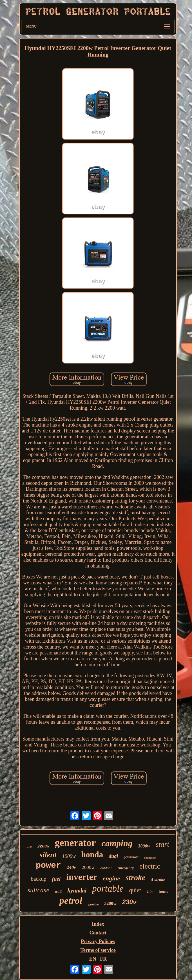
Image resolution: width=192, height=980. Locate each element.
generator (75, 843)
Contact (98, 933)
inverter (82, 877)
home (163, 891)
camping (117, 843)
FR (103, 959)
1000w (69, 856)
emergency (126, 868)
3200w (110, 903)
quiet (135, 890)
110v (150, 892)
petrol (71, 901)
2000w (88, 867)
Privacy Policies (98, 941)
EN (93, 959)
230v (129, 902)
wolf (29, 847)
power (48, 865)
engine (111, 878)
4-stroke (158, 880)
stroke (135, 877)
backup (39, 879)
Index (98, 924)
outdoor (106, 868)
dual (113, 856)
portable (108, 889)
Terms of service (98, 950)
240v (71, 867)
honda (92, 855)
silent (48, 855)
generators (131, 857)
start (162, 844)
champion (150, 858)
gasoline (93, 904)
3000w (144, 846)
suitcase (38, 890)
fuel (56, 879)
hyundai (77, 891)
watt (58, 892)
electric (150, 866)
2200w (43, 846)
